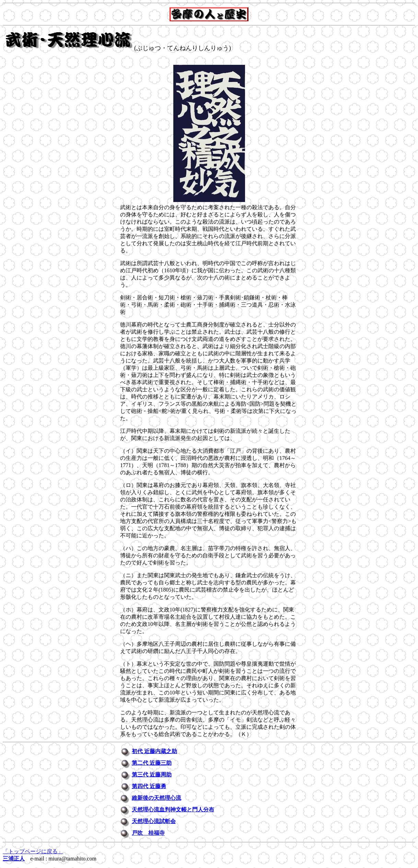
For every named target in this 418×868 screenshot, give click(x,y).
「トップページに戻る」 (33, 851)
